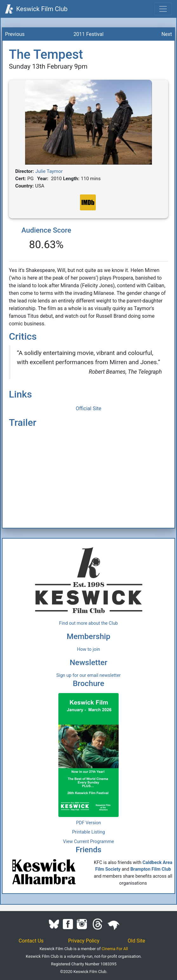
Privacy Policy (84, 941)
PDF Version (89, 823)
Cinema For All (115, 949)
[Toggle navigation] (163, 9)
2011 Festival (89, 34)
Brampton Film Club (151, 869)
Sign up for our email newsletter (89, 675)
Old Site (137, 941)
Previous (15, 34)
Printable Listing (88, 832)
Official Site (89, 408)
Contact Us (31, 941)
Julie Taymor (49, 171)
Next (167, 34)
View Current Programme (89, 842)
